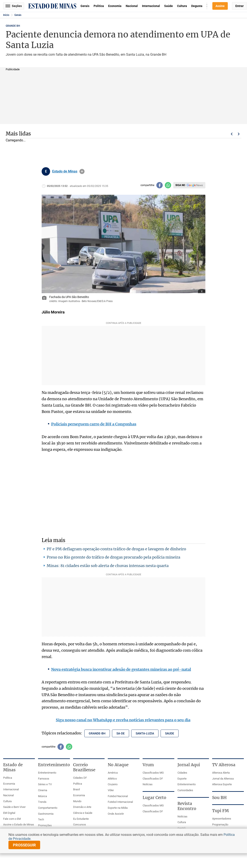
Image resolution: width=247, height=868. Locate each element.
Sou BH (219, 798)
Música (42, 796)
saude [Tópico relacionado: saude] (170, 733)
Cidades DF (80, 778)
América (113, 773)
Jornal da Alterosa (223, 779)
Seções (14, 6)
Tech (41, 819)
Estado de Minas (65, 171)
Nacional (132, 6)
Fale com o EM (12, 819)
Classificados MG (153, 773)
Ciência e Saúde (83, 813)
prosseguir (24, 845)
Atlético (112, 779)
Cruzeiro (113, 784)
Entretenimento (47, 773)
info (82, 171)
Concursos (80, 825)
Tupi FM (220, 811)
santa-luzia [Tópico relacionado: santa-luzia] (145, 733)
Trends (42, 802)
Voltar (232, 134)
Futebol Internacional (120, 802)
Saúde (169, 6)
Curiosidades (185, 790)
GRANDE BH (13, 26)
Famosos (44, 779)
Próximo (239, 134)
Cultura (182, 6)
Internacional (151, 6)
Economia (115, 6)
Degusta (197, 6)
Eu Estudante (81, 819)
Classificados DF (153, 779)
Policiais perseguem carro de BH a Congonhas (94, 424)
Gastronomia (46, 814)
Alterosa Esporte (222, 784)
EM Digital (9, 813)
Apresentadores (222, 819)
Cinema (43, 790)
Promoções (45, 825)
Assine (220, 6)
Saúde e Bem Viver (14, 807)
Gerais (85, 6)
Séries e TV (45, 784)
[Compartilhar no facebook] (160, 185)
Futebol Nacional (118, 796)
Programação (220, 825)
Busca (207, 6)
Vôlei (111, 790)
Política (99, 6)
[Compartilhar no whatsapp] (168, 185)
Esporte (182, 779)
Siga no (180, 185)
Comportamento (48, 808)
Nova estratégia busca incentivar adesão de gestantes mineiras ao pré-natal (121, 669)
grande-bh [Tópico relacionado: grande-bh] (97, 733)
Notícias (148, 784)
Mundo (77, 801)
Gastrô (181, 828)
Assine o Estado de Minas (19, 825)
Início (6, 15)
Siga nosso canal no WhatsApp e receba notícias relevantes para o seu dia (123, 720)
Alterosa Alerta (221, 773)
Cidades (182, 773)
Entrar (239, 6)
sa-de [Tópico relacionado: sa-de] (121, 733)
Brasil (76, 789)
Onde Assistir (116, 814)
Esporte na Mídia (118, 808)
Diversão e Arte (82, 807)
